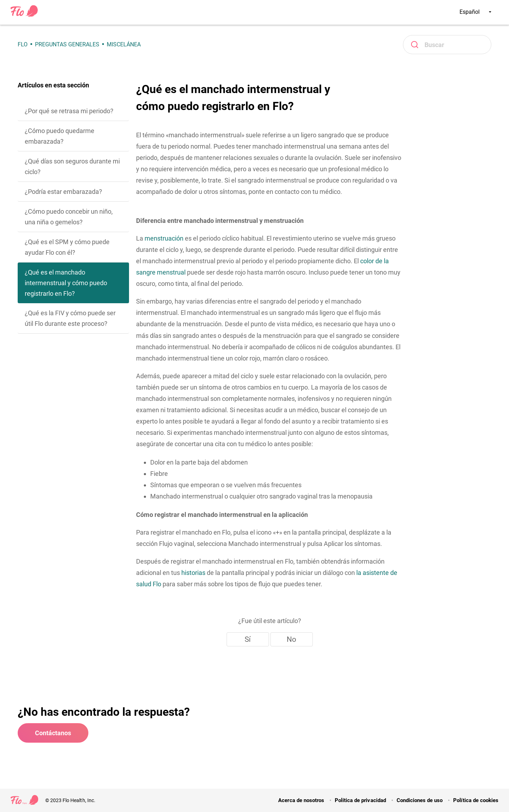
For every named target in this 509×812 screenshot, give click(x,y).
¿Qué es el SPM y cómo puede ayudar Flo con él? (67, 247)
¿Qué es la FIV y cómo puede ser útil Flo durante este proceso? (70, 318)
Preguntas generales (67, 44)
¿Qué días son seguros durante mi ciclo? (72, 166)
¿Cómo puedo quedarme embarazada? (60, 136)
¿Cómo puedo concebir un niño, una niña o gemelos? (69, 217)
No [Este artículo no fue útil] (291, 639)
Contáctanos (53, 733)
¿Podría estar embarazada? (63, 192)
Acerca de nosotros (301, 800)
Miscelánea (124, 44)
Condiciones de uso (420, 800)
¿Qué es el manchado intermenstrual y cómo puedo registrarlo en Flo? (66, 283)
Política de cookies (476, 800)
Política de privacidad (360, 800)
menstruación (164, 238)
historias (193, 573)
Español (475, 12)
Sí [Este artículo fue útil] (248, 639)
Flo (23, 44)
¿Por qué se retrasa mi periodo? (69, 111)
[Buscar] (447, 45)
